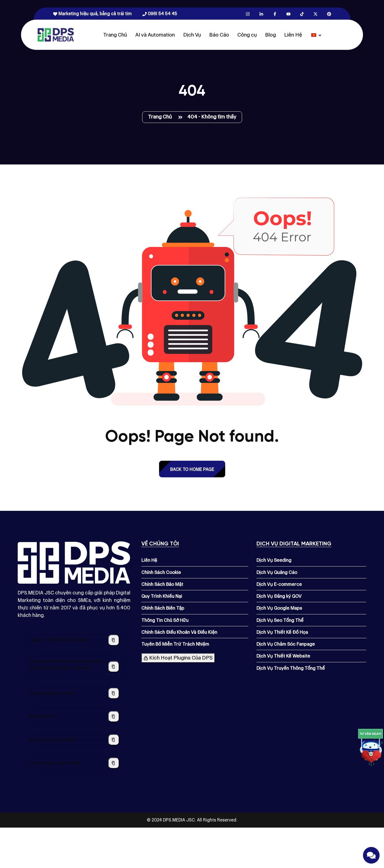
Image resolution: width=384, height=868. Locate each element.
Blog (270, 35)
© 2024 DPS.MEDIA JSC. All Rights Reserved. (192, 820)
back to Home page (192, 469)
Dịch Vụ (192, 35)
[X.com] (316, 14)
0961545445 (42, 716)
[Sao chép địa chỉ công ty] (114, 667)
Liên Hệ (293, 35)
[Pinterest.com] (329, 14)
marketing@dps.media (52, 693)
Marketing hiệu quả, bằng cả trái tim (92, 14)
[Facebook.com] (275, 14)
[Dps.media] (56, 34)
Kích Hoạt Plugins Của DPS (178, 658)
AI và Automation (155, 35)
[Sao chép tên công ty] (114, 640)
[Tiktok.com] (302, 14)
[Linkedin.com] (261, 14)
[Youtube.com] (288, 14)
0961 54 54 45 (160, 14)
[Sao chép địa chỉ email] (114, 693)
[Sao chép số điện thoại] (114, 717)
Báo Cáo (219, 35)
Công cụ (247, 35)
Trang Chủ (115, 35)
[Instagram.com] (248, 14)
